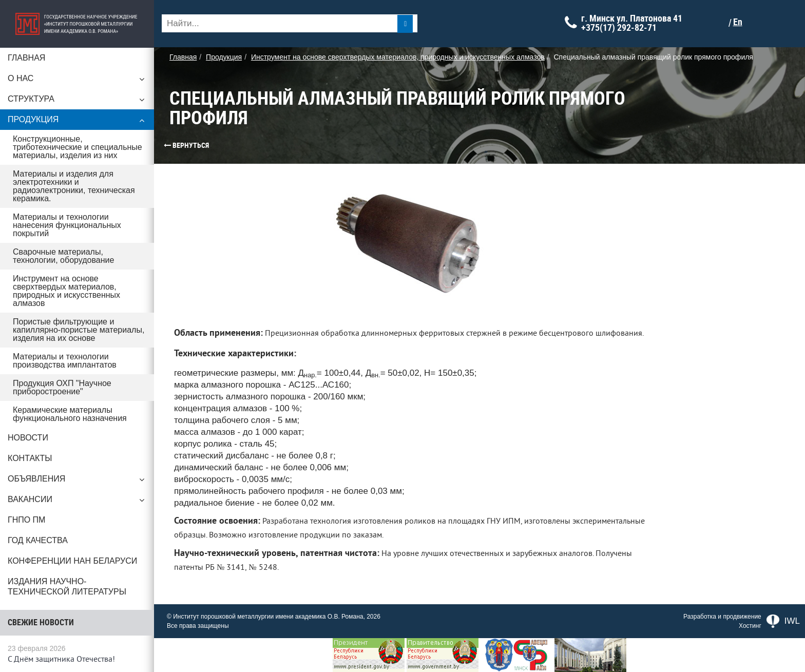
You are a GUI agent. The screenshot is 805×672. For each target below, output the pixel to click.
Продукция (77, 122)
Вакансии (77, 502)
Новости (28, 438)
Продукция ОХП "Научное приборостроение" (62, 387)
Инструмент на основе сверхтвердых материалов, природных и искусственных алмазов (66, 291)
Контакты (30, 458)
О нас (77, 81)
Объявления (77, 482)
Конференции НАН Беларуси (72, 561)
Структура (77, 102)
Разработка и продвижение (722, 617)
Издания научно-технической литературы (67, 587)
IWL (783, 621)
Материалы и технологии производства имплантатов (65, 361)
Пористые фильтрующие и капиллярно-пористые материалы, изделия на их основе (79, 330)
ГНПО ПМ (26, 520)
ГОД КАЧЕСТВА (38, 540)
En (738, 22)
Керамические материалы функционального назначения (70, 414)
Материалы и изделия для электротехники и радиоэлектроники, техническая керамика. (74, 186)
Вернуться (167, 145)
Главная (26, 58)
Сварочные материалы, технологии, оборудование (63, 256)
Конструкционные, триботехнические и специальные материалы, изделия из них (78, 147)
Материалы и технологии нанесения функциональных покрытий (67, 225)
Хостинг (750, 626)
